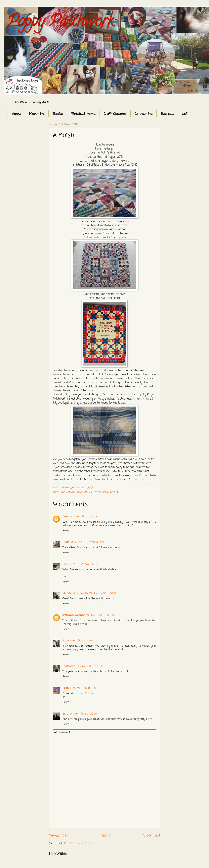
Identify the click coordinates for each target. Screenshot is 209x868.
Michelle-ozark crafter (75, 593)
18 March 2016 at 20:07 (83, 564)
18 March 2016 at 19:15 (91, 542)
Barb (65, 714)
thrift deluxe (70, 542)
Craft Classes (115, 114)
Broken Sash (91, 238)
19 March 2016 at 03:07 (103, 593)
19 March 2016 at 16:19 (83, 688)
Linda (65, 564)
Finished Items (83, 114)
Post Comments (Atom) (78, 843)
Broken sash (75, 492)
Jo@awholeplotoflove (74, 615)
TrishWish (69, 666)
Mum (66, 688)
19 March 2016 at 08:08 (100, 615)
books (64, 492)
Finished (104, 492)
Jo (64, 641)
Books (58, 114)
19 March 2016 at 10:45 (80, 641)
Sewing (114, 492)
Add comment (62, 733)
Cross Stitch (91, 492)
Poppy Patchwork (60, 23)
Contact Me (144, 114)
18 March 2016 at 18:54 (84, 517)
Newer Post (58, 836)
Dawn (66, 517)
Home (16, 114)
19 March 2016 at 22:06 (83, 714)
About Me (37, 114)
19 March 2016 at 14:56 (90, 666)
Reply (66, 531)
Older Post (152, 836)
